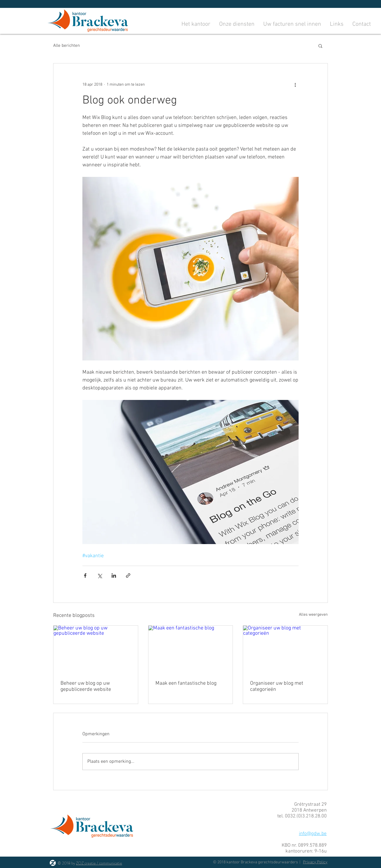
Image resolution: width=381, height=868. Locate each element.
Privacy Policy (315, 862)
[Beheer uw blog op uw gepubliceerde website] (96, 649)
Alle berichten (66, 46)
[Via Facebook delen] (85, 575)
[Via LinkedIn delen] (114, 575)
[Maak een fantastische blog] (191, 649)
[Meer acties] (295, 84)
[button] (320, 46)
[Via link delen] (128, 575)
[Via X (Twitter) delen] (99, 575)
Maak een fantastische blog (186, 683)
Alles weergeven (313, 615)
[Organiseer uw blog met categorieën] (285, 649)
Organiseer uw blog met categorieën (277, 686)
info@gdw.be (313, 834)
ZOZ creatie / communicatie (99, 863)
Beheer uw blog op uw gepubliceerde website (86, 686)
